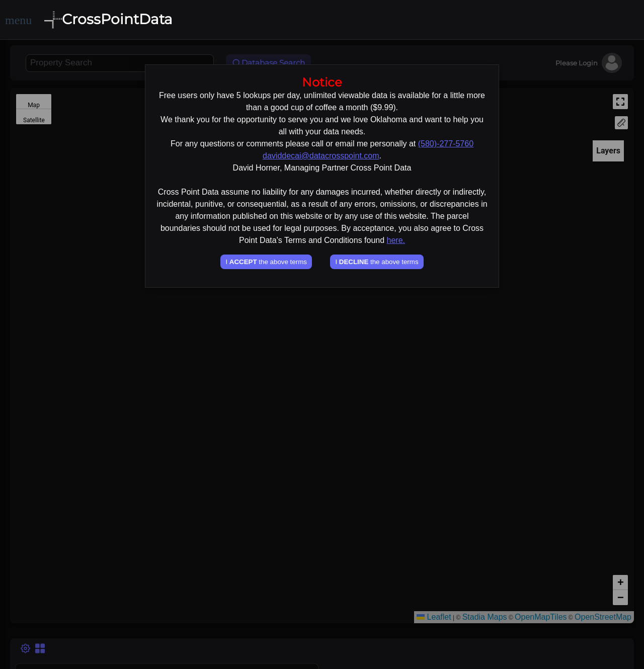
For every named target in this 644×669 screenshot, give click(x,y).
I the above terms (266, 262)
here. (396, 240)
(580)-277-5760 (446, 144)
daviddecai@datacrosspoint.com (321, 156)
